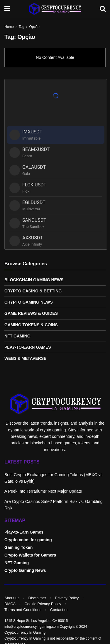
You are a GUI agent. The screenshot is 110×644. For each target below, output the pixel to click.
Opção (34, 27)
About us (12, 598)
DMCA (10, 604)
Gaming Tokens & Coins (31, 325)
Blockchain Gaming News (34, 280)
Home (9, 27)
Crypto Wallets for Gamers (30, 555)
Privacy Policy (67, 598)
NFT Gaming (17, 336)
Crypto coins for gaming (28, 540)
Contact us (59, 610)
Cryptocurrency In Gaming (25, 633)
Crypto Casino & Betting (33, 291)
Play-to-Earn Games (28, 347)
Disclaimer (37, 598)
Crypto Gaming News (29, 302)
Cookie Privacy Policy (43, 604)
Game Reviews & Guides (31, 313)
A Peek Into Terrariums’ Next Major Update (43, 491)
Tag (21, 27)
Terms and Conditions (23, 610)
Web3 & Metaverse (25, 358)
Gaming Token (18, 547)
